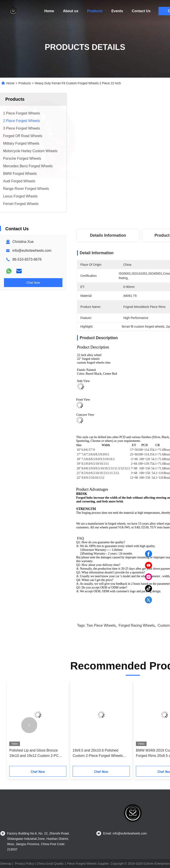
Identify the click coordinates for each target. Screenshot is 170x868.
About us (71, 11)
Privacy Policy (24, 864)
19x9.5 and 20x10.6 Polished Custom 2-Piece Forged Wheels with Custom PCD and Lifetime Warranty (98, 753)
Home (49, 11)
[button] (29, 725)
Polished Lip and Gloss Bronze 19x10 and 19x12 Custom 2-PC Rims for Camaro (34, 753)
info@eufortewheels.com (32, 251)
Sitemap (6, 864)
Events (117, 11)
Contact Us (141, 11)
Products (95, 11)
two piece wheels (101, 625)
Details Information (108, 235)
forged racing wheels (137, 625)
